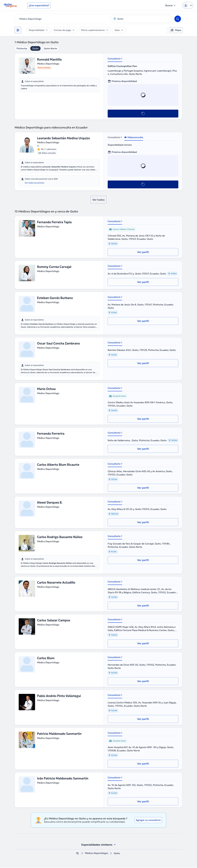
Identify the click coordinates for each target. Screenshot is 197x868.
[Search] (178, 19)
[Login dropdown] (188, 5)
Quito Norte (50, 48)
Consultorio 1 (115, 59)
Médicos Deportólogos (96, 854)
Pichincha (22, 48)
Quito (35, 48)
